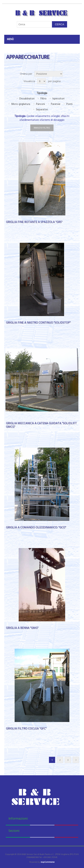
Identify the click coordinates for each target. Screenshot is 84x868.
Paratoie (56, 104)
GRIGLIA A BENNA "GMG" (22, 628)
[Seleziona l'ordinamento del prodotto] (49, 74)
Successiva (76, 760)
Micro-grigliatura (21, 104)
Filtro (43, 99)
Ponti (69, 104)
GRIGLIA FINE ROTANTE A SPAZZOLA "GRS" (34, 222)
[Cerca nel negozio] (35, 24)
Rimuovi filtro (42, 128)
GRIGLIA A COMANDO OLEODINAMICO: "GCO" (36, 527)
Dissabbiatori (27, 99)
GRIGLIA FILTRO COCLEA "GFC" (26, 729)
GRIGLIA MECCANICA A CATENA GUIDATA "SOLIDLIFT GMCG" (41, 425)
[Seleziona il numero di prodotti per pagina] (42, 81)
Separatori (42, 110)
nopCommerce (48, 862)
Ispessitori (58, 99)
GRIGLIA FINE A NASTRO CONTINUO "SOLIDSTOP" (38, 323)
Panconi (41, 104)
